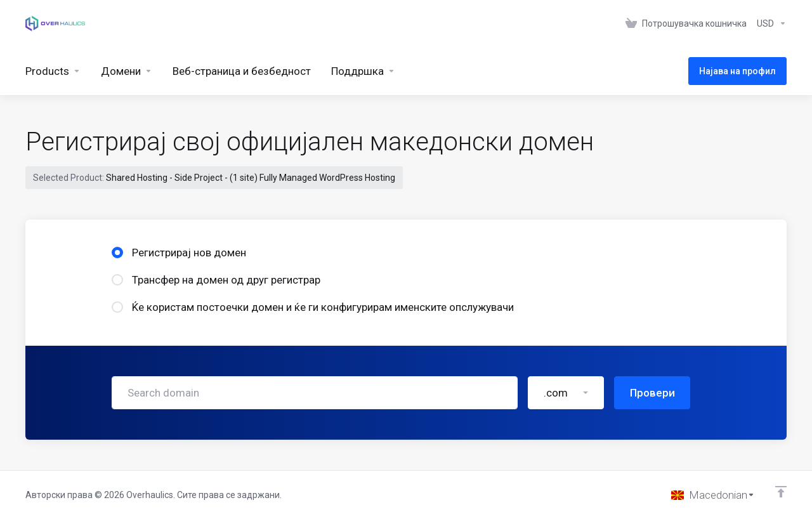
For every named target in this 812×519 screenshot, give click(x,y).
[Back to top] (781, 492)
